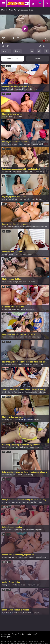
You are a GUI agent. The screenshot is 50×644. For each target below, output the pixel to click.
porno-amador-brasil (35, 144)
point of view (29, 420)
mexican (14, 365)
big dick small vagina (16, 557)
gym (38, 613)
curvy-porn (35, 585)
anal (45, 392)
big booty (6, 447)
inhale (5, 227)
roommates (35, 447)
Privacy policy (7, 637)
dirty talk (12, 475)
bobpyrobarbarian (18, 337)
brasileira (6, 365)
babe (31, 254)
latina (12, 89)
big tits (5, 117)
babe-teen (23, 144)
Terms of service (18, 634)
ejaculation (13, 199)
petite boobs (38, 392)
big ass (18, 89)
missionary (39, 365)
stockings (33, 309)
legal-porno (26, 585)
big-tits (6, 199)
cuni (26, 309)
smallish (6, 89)
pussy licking (12, 282)
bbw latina (34, 172)
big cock (29, 392)
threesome (30, 530)
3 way (20, 282)
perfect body (29, 365)
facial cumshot (14, 227)
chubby (42, 172)
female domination (37, 199)
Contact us (6, 634)
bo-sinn (18, 585)
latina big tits (14, 530)
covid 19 (12, 254)
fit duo (5, 475)
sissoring (14, 613)
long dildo (15, 447)
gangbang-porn (8, 585)
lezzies (6, 254)
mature (19, 117)
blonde (25, 89)
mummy (12, 117)
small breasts (16, 502)
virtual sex (19, 420)
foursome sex (20, 392)
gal (39, 337)
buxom (6, 530)
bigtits (11, 309)
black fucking (29, 557)
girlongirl (24, 254)
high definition (8, 392)
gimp (20, 199)
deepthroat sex (31, 337)
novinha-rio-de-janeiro (11, 144)
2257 (35, 634)
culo (5, 282)
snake (38, 557)
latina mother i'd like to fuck (32, 502)
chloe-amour (25, 227)
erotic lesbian (24, 447)
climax (26, 282)
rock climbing (28, 475)
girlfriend (26, 172)
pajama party (19, 309)
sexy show (7, 337)
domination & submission (12, 172)
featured (44, 557)
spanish (26, 199)
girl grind (6, 613)
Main (3, 10)
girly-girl (21, 613)
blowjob (19, 475)
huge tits (39, 530)
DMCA (29, 634)
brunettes (34, 227)
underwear (43, 227)
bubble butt (33, 89)
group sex (7, 502)
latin (18, 254)
